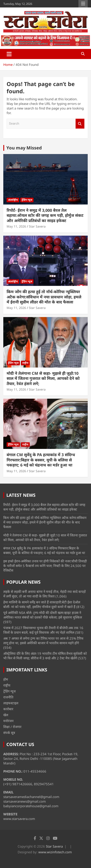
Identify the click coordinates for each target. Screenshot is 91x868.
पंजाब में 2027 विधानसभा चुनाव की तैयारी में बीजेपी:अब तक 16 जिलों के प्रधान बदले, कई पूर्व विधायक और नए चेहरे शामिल (43, 630)
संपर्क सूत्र (9, 733)
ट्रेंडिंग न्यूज (27, 200)
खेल (6, 715)
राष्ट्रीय (25, 363)
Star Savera (37, 226)
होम (6, 679)
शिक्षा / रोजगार (12, 727)
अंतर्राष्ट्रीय (13, 200)
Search (80, 124)
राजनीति (8, 697)
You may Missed (24, 148)
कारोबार (8, 709)
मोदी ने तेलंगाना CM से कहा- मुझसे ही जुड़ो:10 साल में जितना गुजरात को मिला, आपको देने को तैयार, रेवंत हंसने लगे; (43, 378)
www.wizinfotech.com (55, 852)
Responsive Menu (83, 4)
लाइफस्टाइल (11, 703)
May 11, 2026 (16, 226)
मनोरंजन (8, 721)
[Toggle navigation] (9, 54)
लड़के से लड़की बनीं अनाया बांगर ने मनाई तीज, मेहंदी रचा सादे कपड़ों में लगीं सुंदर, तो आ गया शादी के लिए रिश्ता (45, 594)
